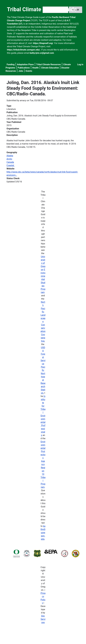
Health (35, 68)
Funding (11, 64)
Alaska (10, 156)
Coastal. (11, 165)
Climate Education (50, 68)
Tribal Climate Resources (49, 64)
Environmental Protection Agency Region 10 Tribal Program (43, 464)
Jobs (21, 71)
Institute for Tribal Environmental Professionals (43, 416)
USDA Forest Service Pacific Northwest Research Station (43, 370)
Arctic (9, 159)
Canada (10, 162)
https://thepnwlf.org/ (43, 43)
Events (29, 71)
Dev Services (43, 619)
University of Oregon (43, 263)
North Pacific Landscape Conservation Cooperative (43, 322)
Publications (24, 68)
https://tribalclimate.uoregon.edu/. (24, 50)
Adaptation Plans (25, 64)
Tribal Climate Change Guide (42, 9)
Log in (80, 64)
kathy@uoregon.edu (43, 533)
